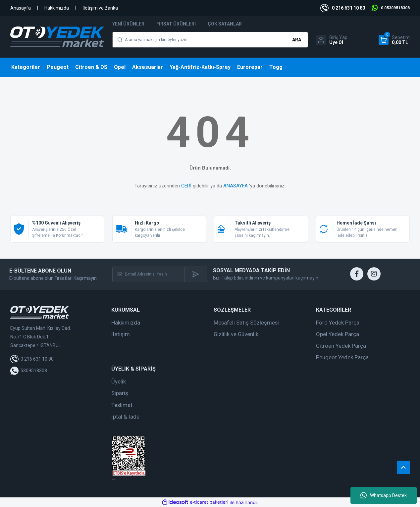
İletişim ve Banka (100, 8)
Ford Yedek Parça (338, 323)
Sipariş (120, 393)
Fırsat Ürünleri (176, 24)
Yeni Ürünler (128, 24)
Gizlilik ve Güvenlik (236, 334)
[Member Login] (332, 40)
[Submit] (196, 274)
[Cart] (394, 40)
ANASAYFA (236, 186)
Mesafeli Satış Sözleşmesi (246, 323)
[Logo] (57, 37)
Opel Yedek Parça (338, 334)
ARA (297, 40)
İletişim (121, 334)
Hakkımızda (57, 8)
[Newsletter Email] (149, 274)
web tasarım (114, 480)
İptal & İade (125, 417)
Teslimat (122, 405)
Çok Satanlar (225, 24)
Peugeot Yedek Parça (342, 357)
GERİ (186, 186)
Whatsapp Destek (384, 495)
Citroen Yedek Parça (341, 346)
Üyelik (119, 381)
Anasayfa (21, 8)
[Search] (210, 40)
